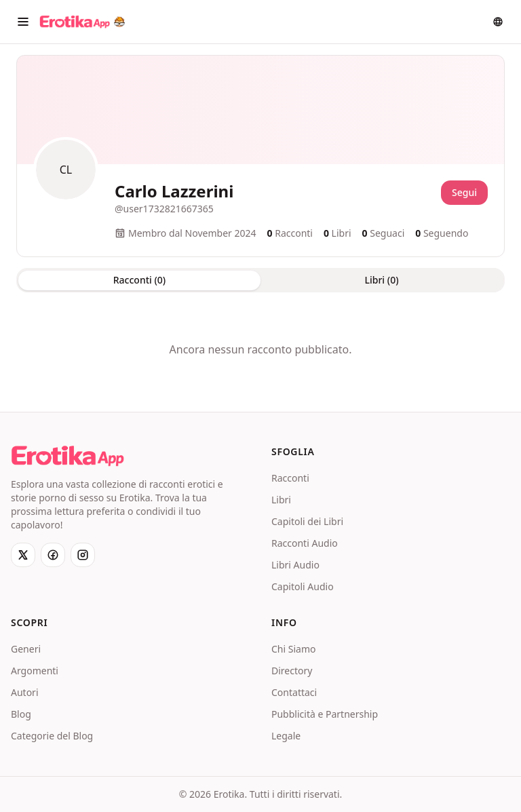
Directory (292, 671)
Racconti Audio (305, 543)
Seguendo (442, 233)
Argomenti (35, 671)
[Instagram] (83, 555)
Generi (26, 649)
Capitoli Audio (303, 586)
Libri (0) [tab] (381, 280)
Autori (25, 692)
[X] (23, 555)
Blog (21, 714)
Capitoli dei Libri (307, 521)
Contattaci (294, 692)
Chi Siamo (293, 649)
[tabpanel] (260, 349)
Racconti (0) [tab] (139, 280)
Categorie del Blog (52, 736)
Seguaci (384, 233)
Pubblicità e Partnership (325, 714)
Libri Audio (295, 565)
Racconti (290, 478)
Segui (464, 192)
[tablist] (260, 280)
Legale (286, 736)
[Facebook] (53, 555)
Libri (281, 500)
